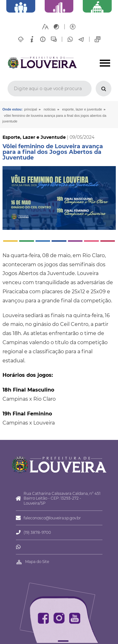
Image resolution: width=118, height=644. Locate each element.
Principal (31, 109)
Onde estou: (13, 109)
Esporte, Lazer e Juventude (82, 109)
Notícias (50, 109)
